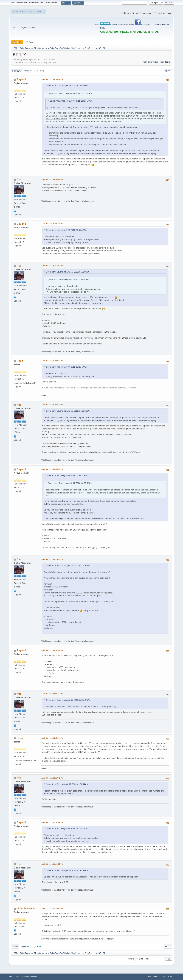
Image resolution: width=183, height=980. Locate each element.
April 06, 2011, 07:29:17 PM (52, 361)
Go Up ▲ (170, 977)
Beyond (21, 79)
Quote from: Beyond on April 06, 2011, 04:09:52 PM (68, 411)
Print (168, 71)
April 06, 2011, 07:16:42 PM (52, 266)
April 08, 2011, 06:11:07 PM (52, 864)
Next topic (165, 62)
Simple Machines (30, 977)
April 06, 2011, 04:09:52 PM (52, 79)
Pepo (20, 361)
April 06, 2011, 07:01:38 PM (52, 224)
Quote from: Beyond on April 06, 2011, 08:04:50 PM (68, 566)
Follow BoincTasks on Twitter (122, 25)
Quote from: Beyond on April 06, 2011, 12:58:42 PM (70, 93)
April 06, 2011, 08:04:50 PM (52, 469)
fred (19, 180)
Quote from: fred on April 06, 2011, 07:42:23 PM (66, 475)
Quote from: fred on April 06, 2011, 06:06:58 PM (66, 230)
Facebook (145, 25)
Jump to (131, 959)
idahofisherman (26, 908)
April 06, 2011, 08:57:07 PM (52, 650)
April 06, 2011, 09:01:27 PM (52, 694)
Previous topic (150, 62)
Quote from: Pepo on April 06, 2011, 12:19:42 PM (71, 101)
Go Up (15, 946)
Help (149, 977)
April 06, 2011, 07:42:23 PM (52, 405)
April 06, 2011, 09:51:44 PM (52, 738)
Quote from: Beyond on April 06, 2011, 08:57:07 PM (68, 700)
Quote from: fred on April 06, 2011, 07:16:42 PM (66, 367)
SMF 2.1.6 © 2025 (16, 977)
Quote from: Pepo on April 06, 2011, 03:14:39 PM (67, 86)
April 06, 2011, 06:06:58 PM (52, 179)
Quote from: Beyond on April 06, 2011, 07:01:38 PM (68, 272)
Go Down (17, 71)
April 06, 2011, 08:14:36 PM (52, 559)
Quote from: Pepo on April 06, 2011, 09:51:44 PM (67, 784)
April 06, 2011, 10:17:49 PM (52, 778)
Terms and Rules (159, 977)
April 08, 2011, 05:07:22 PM (52, 822)
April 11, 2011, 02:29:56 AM (52, 908)
